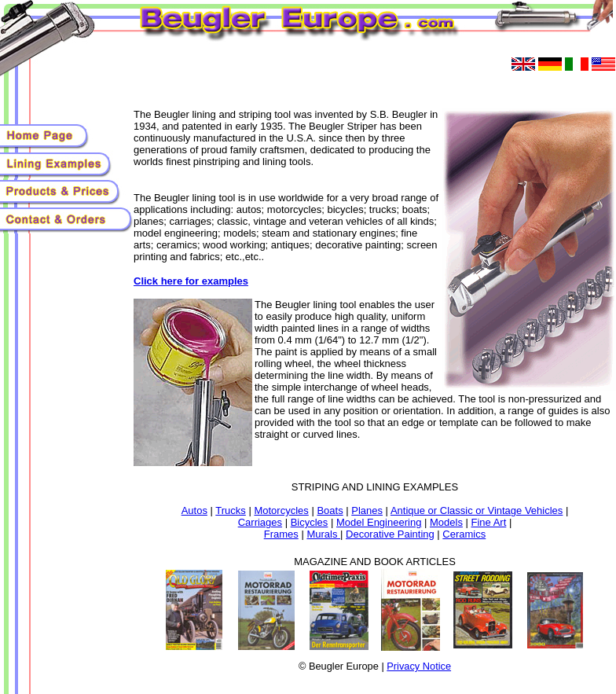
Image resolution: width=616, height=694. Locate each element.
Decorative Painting (390, 534)
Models (446, 522)
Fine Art (489, 522)
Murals (323, 534)
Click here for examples (191, 281)
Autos (194, 510)
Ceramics (464, 534)
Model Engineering (379, 522)
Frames (281, 534)
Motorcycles (281, 510)
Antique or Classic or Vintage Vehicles (477, 510)
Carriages (260, 522)
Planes (367, 510)
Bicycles (310, 522)
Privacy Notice (419, 666)
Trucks (231, 510)
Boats (330, 510)
